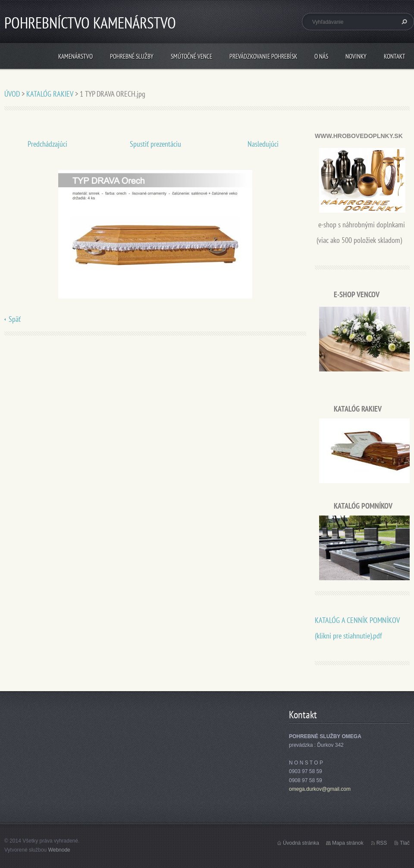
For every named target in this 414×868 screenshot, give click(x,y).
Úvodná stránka (301, 843)
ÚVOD (12, 94)
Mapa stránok (348, 843)
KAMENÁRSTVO (75, 56)
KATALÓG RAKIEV (50, 94)
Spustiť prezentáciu (155, 144)
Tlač (405, 843)
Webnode (59, 850)
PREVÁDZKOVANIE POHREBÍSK (263, 56)
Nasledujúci (263, 144)
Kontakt (395, 56)
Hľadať (403, 22)
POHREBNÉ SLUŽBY (132, 56)
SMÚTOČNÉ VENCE (191, 56)
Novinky (356, 56)
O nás (321, 56)
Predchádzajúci (47, 144)
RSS (382, 843)
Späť (15, 319)
